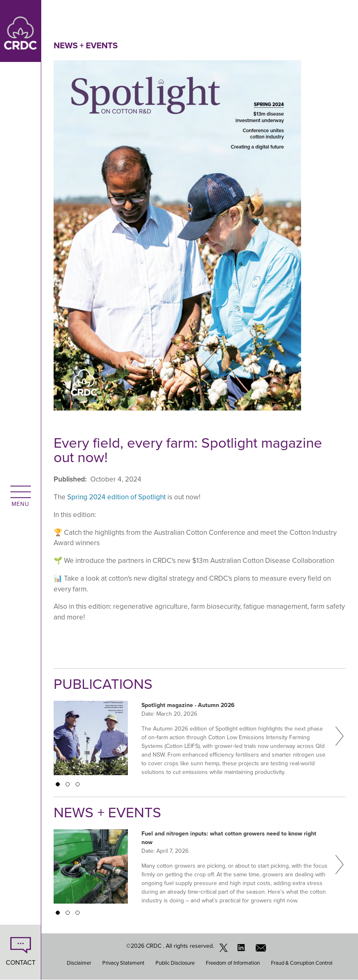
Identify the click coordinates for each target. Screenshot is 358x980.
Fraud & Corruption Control (302, 963)
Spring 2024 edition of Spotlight (117, 497)
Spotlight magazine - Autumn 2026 (188, 705)
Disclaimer (79, 963)
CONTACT (21, 962)
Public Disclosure (175, 963)
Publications (103, 684)
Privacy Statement (123, 963)
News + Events (86, 45)
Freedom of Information (233, 963)
